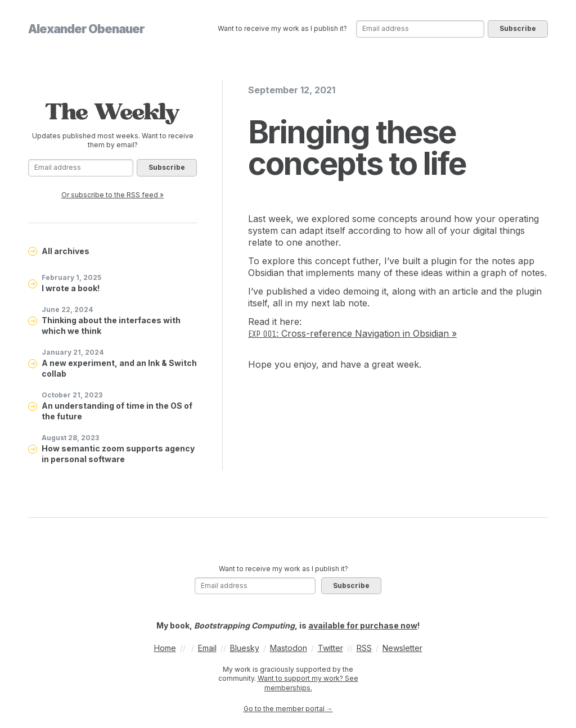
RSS (364, 648)
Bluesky (245, 648)
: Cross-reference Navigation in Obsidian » (352, 333)
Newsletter (402, 648)
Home (165, 648)
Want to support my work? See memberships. (308, 683)
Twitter (330, 648)
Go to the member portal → (288, 709)
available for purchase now (363, 625)
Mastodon (289, 648)
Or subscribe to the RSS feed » (112, 195)
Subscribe (518, 28)
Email (207, 648)
